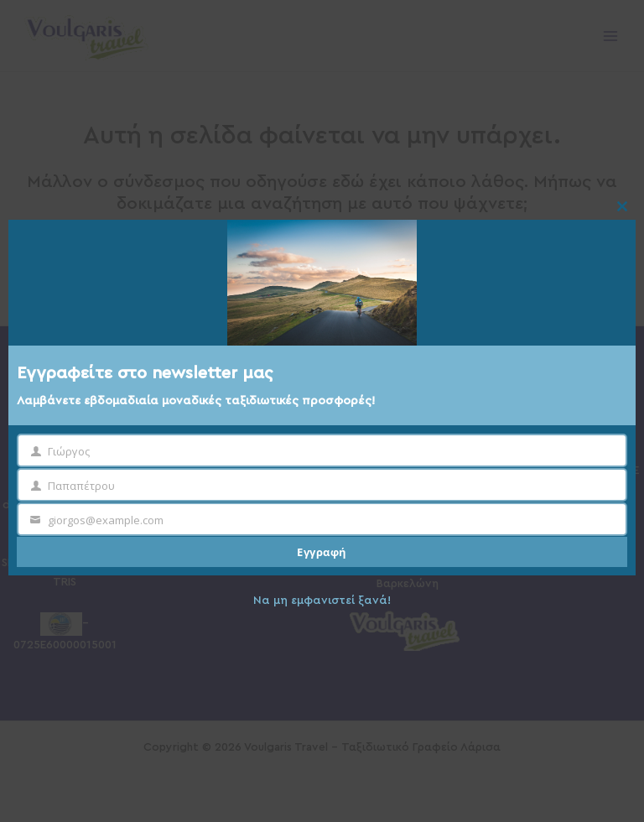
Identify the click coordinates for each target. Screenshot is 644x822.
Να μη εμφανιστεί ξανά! (322, 601)
